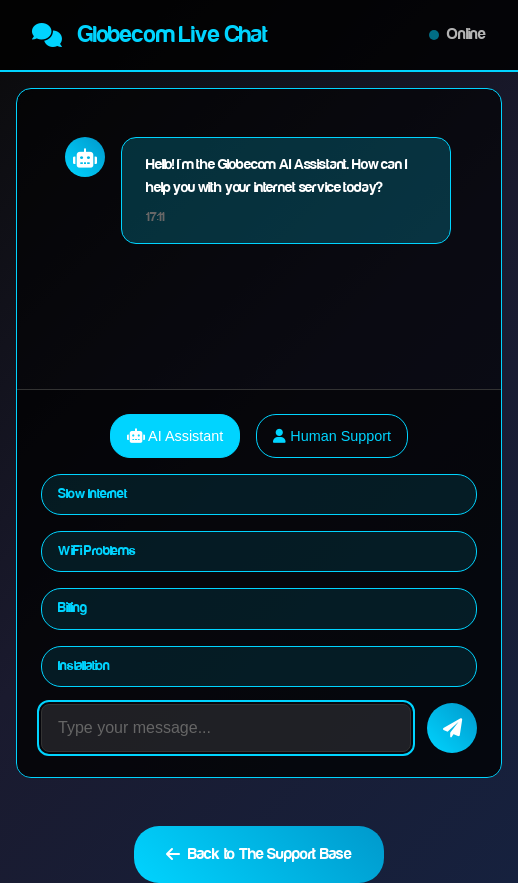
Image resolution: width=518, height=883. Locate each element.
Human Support (332, 436)
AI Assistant (175, 436)
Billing (72, 608)
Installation (84, 666)
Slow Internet (92, 494)
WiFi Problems (97, 551)
